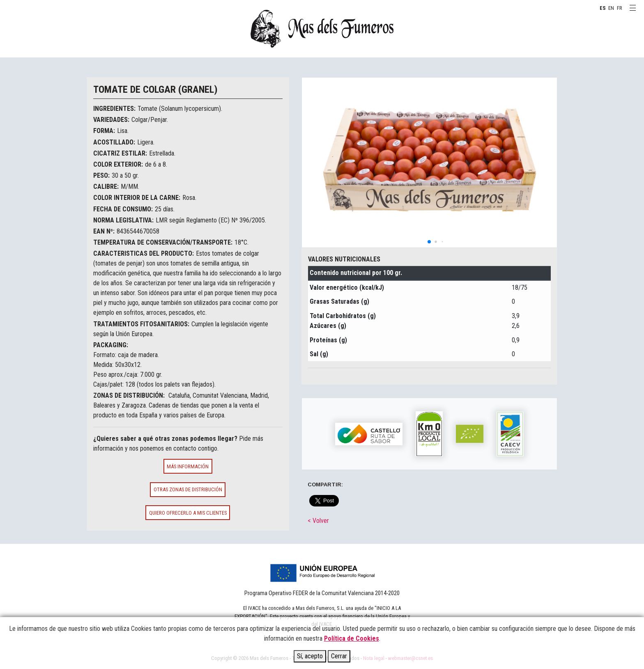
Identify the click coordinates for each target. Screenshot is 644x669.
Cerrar (339, 656)
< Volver (318, 521)
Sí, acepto (310, 656)
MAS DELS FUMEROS (322, 29)
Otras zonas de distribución (188, 489)
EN (611, 8)
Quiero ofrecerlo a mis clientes (188, 513)
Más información (188, 466)
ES (603, 8)
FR (620, 8)
